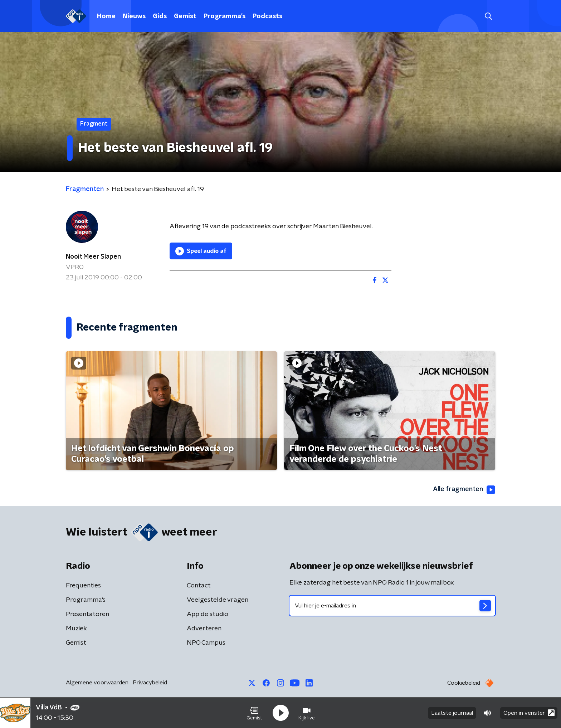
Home (106, 16)
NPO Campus (206, 643)
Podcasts (267, 16)
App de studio (208, 614)
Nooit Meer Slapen (93, 257)
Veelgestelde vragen (218, 600)
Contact (199, 586)
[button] (254, 713)
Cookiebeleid (464, 683)
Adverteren (204, 629)
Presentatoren (87, 614)
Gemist (185, 16)
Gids (160, 16)
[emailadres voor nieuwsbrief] (392, 606)
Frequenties (83, 586)
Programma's (225, 16)
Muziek (76, 629)
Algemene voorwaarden (97, 683)
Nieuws (134, 16)
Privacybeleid (150, 683)
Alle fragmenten (464, 490)
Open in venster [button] (529, 713)
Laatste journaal (452, 713)
